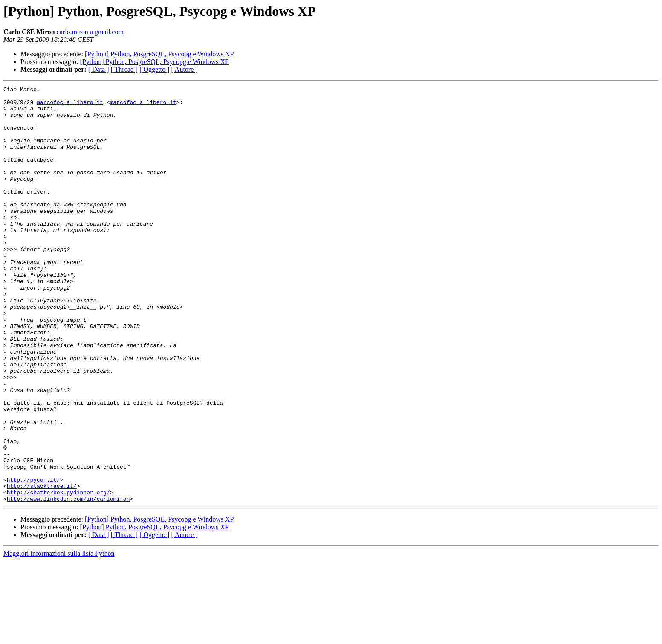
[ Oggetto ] (154, 69)
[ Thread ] (124, 69)
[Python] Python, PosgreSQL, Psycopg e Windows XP (159, 54)
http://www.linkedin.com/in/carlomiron (68, 582)
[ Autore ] (184, 69)
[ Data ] (99, 69)
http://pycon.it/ (33, 559)
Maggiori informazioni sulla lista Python (59, 637)
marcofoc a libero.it (70, 106)
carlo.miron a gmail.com (90, 32)
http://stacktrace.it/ (42, 566)
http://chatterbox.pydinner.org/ (58, 574)
